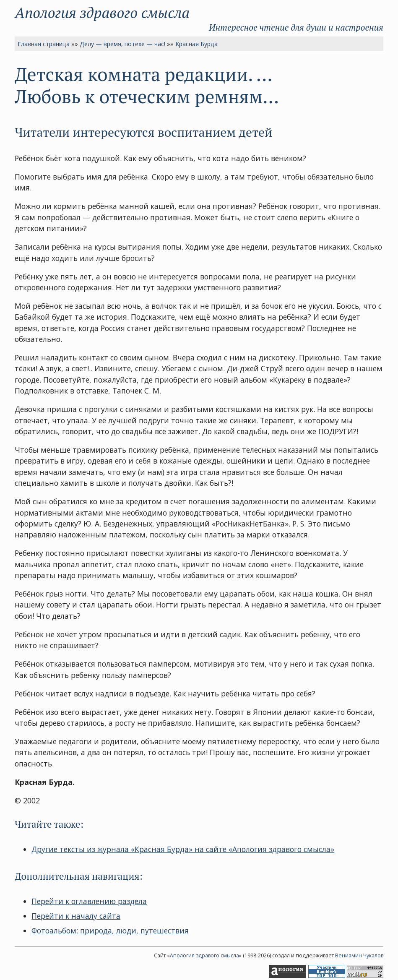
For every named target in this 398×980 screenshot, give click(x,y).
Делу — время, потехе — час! (122, 44)
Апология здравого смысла (102, 12)
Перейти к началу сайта (76, 916)
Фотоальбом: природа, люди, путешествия (110, 930)
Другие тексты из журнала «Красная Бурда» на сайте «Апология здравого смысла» (183, 849)
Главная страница (44, 44)
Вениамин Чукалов (359, 955)
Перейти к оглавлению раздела (89, 901)
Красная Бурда (196, 44)
